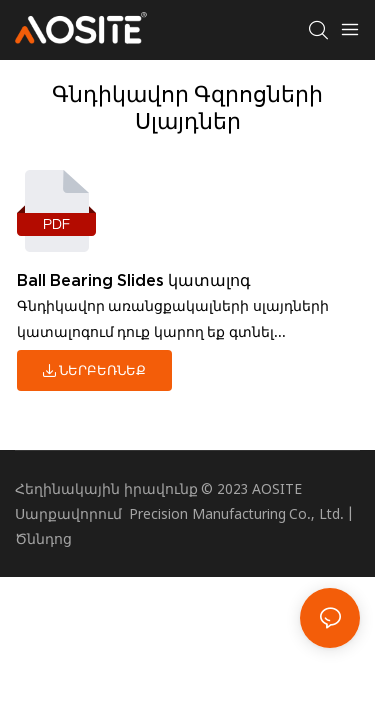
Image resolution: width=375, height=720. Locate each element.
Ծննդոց (43, 538)
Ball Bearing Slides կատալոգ (134, 280)
